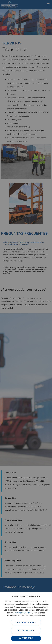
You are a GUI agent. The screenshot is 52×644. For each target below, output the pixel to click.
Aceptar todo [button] (26, 638)
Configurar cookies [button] (26, 622)
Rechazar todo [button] (26, 630)
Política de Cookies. (23, 613)
